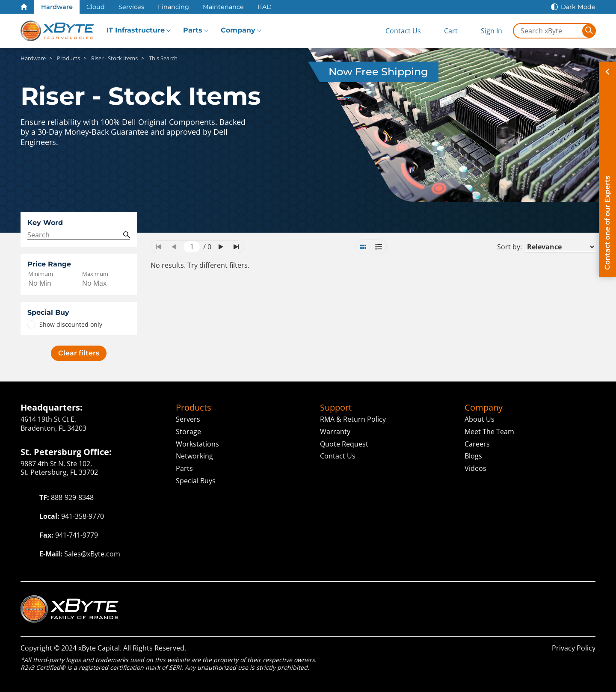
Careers (477, 444)
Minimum (41, 274)
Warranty (335, 432)
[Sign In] (485, 31)
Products (194, 408)
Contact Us (338, 456)
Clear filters (79, 353)
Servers (188, 419)
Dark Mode (578, 7)
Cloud (96, 7)
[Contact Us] (396, 31)
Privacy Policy (574, 648)
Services (131, 7)
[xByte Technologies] (57, 31)
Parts (193, 30)
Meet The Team (489, 432)
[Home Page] (24, 7)
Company (238, 30)
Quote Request (344, 444)
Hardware (57, 7)
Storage (188, 432)
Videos (475, 468)
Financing (173, 7)
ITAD (265, 7)
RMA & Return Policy (353, 419)
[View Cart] (444, 31)
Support (336, 408)
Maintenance (223, 7)
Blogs (473, 456)
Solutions (431, 600)
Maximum (95, 274)
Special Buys (196, 481)
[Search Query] (79, 235)
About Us (480, 419)
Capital (483, 600)
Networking (194, 456)
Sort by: (509, 247)
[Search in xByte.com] (548, 31)
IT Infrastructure (136, 30)
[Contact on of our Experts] (607, 169)
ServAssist (532, 600)
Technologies (325, 600)
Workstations (197, 444)
